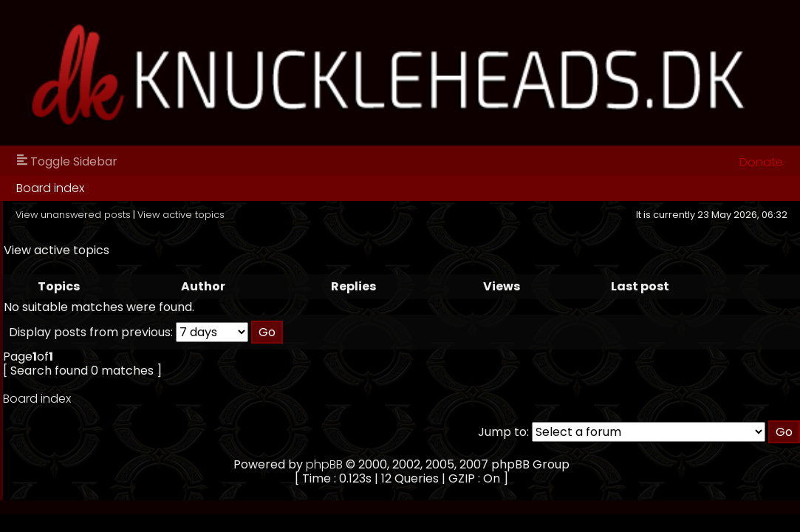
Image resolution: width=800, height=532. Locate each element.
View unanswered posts (73, 215)
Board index (50, 188)
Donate (761, 162)
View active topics (181, 215)
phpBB (324, 464)
